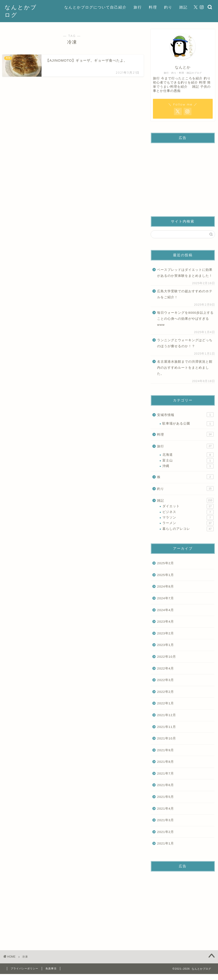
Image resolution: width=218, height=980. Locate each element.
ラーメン (188, 523)
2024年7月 (166, 598)
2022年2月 (166, 692)
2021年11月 (166, 727)
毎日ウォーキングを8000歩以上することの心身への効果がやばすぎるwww (185, 319)
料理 (153, 7)
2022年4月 (166, 668)
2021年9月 (166, 750)
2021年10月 (166, 738)
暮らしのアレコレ (188, 529)
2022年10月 (166, 657)
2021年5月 (166, 797)
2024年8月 (166, 586)
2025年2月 (166, 563)
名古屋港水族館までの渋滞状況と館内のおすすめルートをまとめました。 (185, 368)
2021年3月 (166, 820)
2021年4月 (166, 809)
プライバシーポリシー (24, 968)
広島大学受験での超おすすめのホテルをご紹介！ (185, 294)
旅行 (138, 7)
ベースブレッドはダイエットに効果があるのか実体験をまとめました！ (185, 273)
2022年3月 (166, 680)
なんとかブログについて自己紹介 (96, 7)
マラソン (188, 518)
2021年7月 (166, 773)
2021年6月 (166, 785)
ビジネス (188, 512)
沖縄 (188, 466)
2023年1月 (166, 645)
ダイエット (188, 506)
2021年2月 (166, 832)
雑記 (183, 7)
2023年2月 (166, 633)
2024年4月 (166, 610)
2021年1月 (166, 843)
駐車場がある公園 (188, 424)
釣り (168, 7)
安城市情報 (185, 415)
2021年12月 (166, 715)
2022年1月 (166, 703)
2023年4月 (166, 622)
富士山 (188, 461)
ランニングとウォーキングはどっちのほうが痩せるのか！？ (185, 343)
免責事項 (51, 968)
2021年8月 (166, 762)
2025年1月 (166, 575)
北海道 (188, 455)
